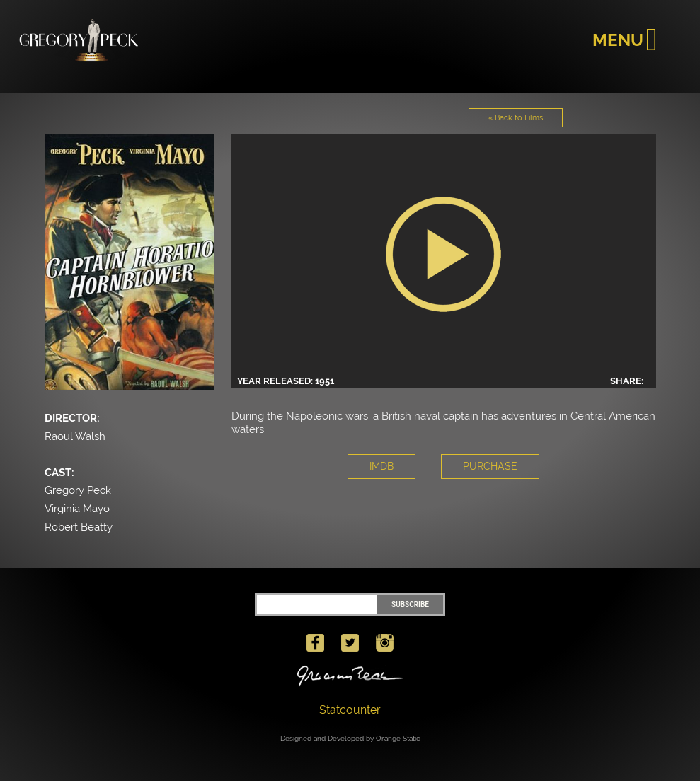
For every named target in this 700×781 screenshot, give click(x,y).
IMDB (381, 466)
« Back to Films (516, 118)
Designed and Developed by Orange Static (350, 738)
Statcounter (350, 710)
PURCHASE (490, 466)
